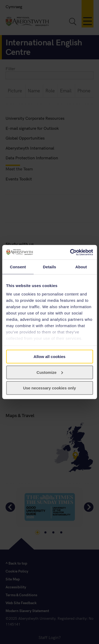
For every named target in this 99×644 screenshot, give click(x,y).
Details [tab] (50, 267)
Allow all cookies (49, 357)
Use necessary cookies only (49, 388)
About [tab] (81, 267)
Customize (50, 372)
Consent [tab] (18, 267)
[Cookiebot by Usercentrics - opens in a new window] (70, 252)
